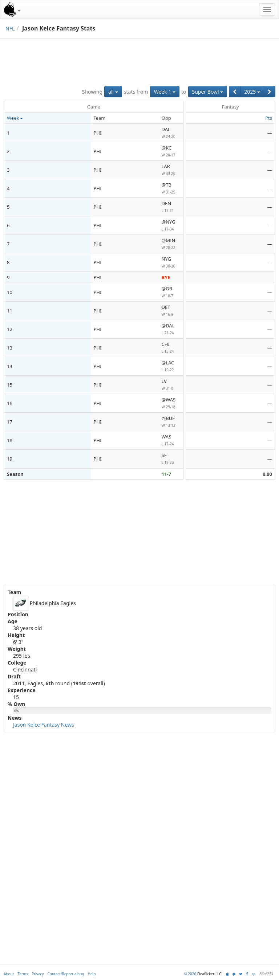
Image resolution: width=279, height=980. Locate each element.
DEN (171, 207)
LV (171, 385)
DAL (171, 133)
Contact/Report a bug (66, 974)
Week (15, 118)
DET (171, 311)
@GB (171, 292)
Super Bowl (208, 92)
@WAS (171, 403)
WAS (171, 440)
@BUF (171, 422)
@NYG (171, 226)
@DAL (171, 329)
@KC (171, 152)
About (9, 974)
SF (171, 459)
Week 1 (165, 92)
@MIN (171, 244)
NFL (10, 28)
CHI (171, 348)
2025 (252, 92)
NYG (171, 263)
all (113, 92)
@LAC (171, 366)
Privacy (38, 974)
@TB (171, 189)
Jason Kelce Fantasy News (44, 725)
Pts (269, 118)
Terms (23, 974)
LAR (171, 170)
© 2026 (190, 974)
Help (92, 974)
